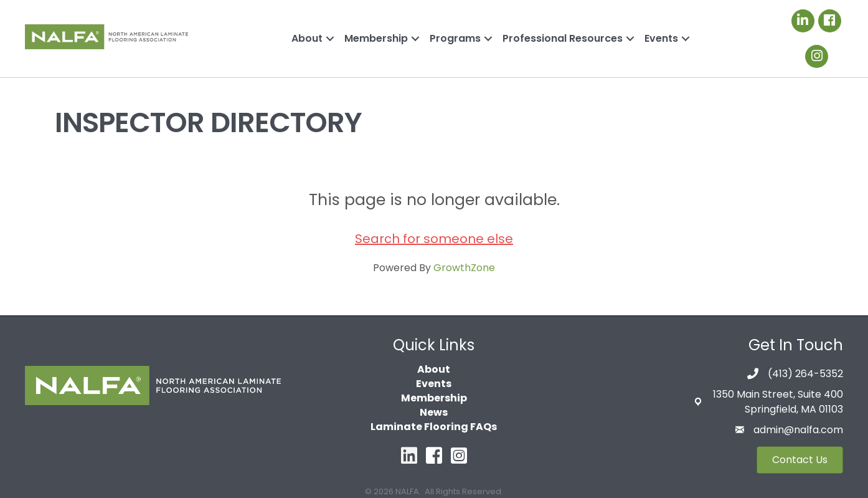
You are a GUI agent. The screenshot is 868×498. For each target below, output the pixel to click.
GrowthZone (464, 268)
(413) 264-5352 (805, 374)
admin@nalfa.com (798, 430)
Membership (376, 38)
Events (661, 38)
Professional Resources (563, 38)
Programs (455, 38)
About (307, 38)
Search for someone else (434, 239)
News (434, 412)
